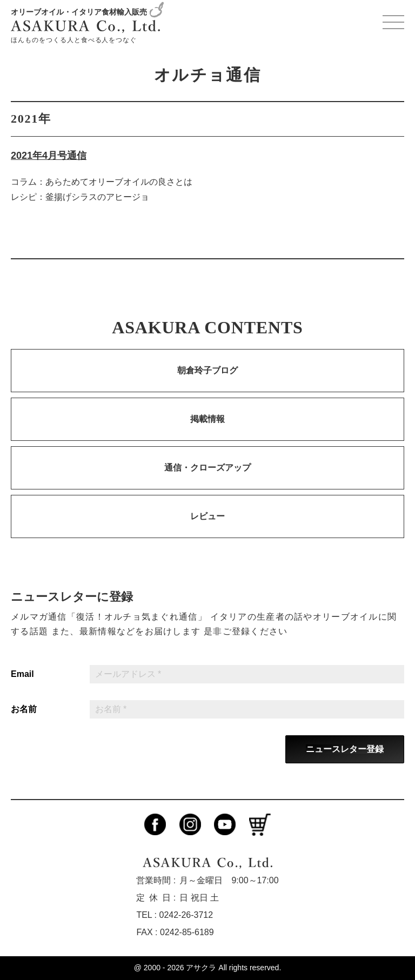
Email (22, 674)
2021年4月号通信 (49, 156)
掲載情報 (207, 419)
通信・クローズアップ (207, 468)
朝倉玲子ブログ (207, 370)
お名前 (24, 709)
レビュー (207, 516)
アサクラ (201, 968)
